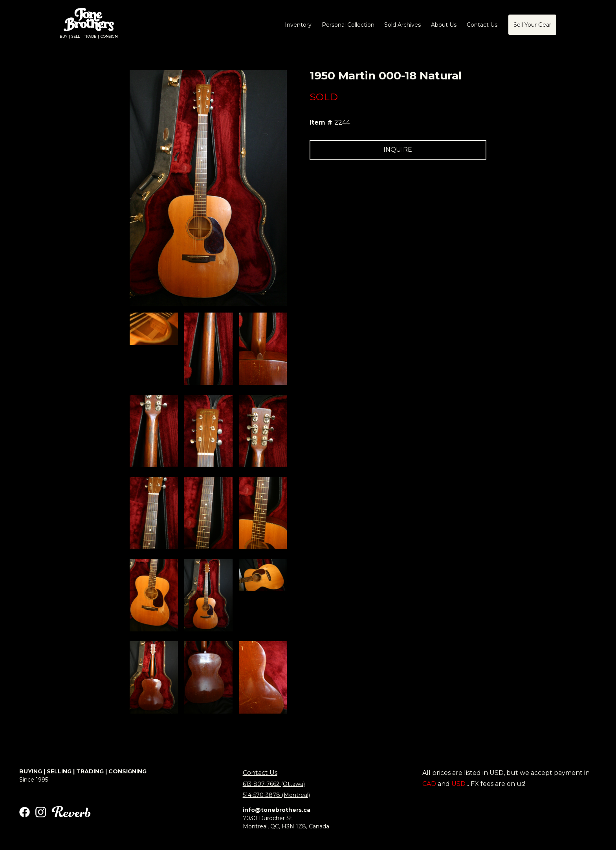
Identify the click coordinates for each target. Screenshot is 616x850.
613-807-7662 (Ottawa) (274, 784)
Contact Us (260, 773)
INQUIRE (398, 150)
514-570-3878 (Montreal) (276, 795)
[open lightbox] (154, 329)
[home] (89, 25)
